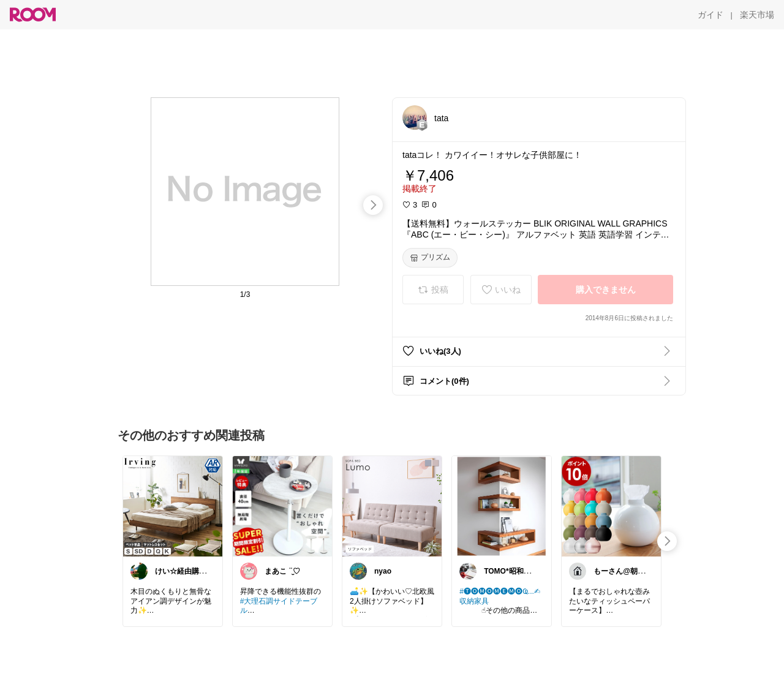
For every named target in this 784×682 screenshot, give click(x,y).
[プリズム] (430, 258)
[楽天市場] (757, 15)
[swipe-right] (373, 205)
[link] (173, 506)
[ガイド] (710, 15)
